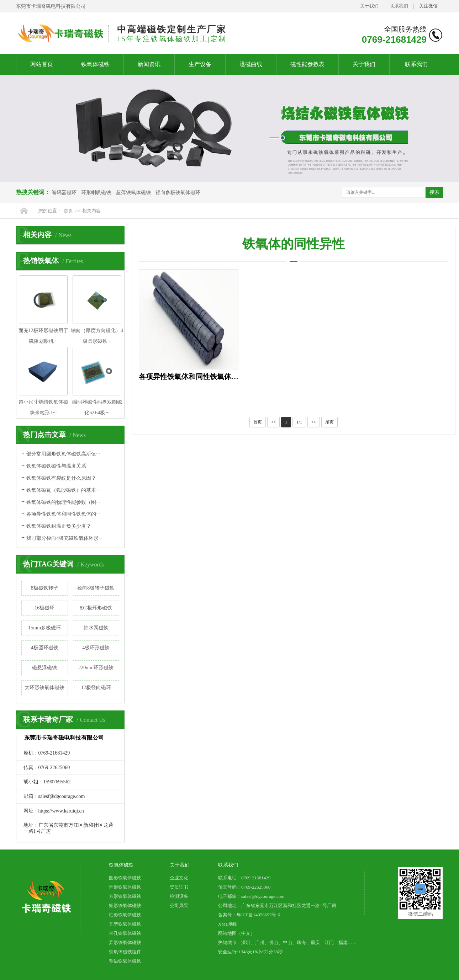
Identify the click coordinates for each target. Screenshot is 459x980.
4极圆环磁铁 (45, 648)
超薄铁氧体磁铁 (133, 193)
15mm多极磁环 (44, 628)
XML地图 (228, 924)
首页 (68, 211)
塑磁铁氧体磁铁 (125, 961)
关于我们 (369, 6)
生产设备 (200, 64)
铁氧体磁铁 (95, 64)
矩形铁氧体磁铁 (125, 906)
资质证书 (179, 887)
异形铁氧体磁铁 (125, 942)
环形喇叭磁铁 (96, 193)
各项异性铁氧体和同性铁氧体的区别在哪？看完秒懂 (221, 377)
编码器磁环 (64, 193)
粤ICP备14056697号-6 (258, 915)
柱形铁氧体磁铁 (125, 915)
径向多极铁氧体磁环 (178, 193)
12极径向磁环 (96, 688)
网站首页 (42, 64)
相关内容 (91, 211)
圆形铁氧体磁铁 (125, 878)
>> (314, 422)
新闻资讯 (149, 64)
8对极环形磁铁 (96, 608)
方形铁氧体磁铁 (125, 896)
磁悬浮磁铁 (44, 668)
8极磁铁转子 (45, 588)
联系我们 (399, 6)
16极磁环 (44, 608)
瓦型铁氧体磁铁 (125, 924)
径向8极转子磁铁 (96, 588)
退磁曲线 (251, 64)
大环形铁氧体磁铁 (44, 688)
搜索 (434, 192)
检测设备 (179, 896)
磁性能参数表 (307, 64)
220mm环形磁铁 (96, 668)
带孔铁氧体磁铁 (125, 933)
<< (274, 422)
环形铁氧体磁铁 (125, 887)
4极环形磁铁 (96, 648)
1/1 (299, 422)
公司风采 (179, 906)
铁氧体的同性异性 (294, 244)
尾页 (329, 422)
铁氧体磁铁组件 (125, 952)
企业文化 (179, 878)
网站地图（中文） (237, 933)
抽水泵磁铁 (96, 628)
